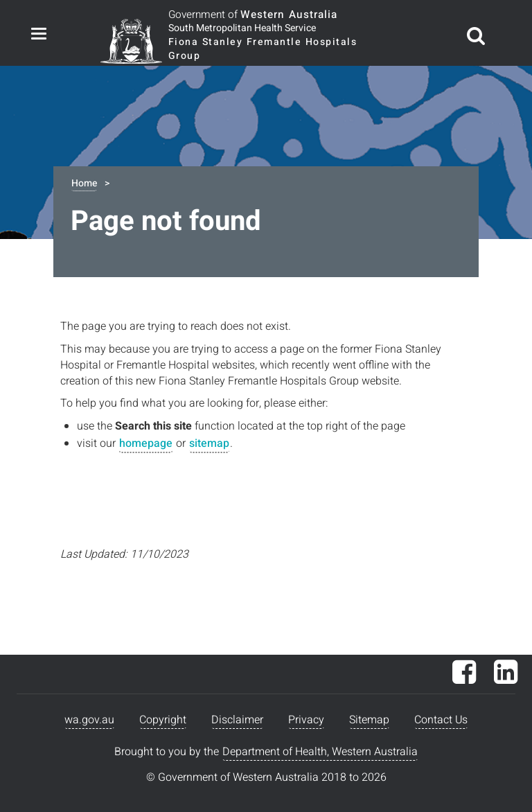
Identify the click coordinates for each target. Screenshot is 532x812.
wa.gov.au (89, 720)
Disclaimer (237, 720)
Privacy (306, 720)
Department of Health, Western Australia (320, 752)
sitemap (209, 443)
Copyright (163, 720)
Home (84, 183)
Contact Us (441, 720)
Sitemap (369, 720)
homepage (146, 443)
